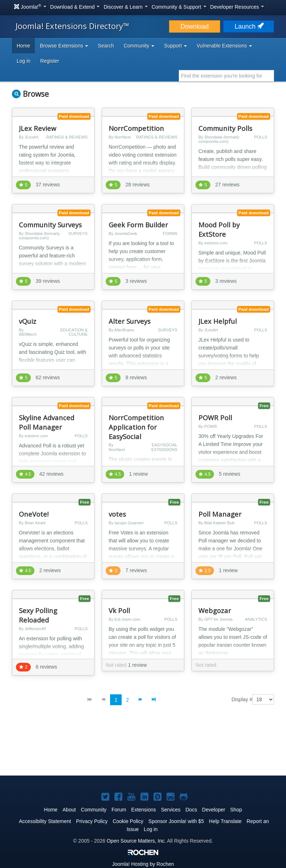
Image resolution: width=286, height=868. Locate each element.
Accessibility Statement (45, 821)
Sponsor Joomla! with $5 (176, 821)
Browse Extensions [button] (64, 46)
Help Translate (225, 821)
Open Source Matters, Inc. (136, 841)
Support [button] (175, 46)
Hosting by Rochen (143, 864)
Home (23, 46)
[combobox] (226, 76)
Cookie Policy (128, 821)
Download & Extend (75, 7)
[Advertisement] (143, 746)
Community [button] (139, 46)
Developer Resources (237, 7)
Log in (24, 61)
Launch (248, 26)
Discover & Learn (125, 7)
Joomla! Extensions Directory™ (72, 26)
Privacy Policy (92, 821)
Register (50, 61)
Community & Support (179, 7)
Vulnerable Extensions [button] (224, 46)
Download (195, 26)
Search (106, 46)
